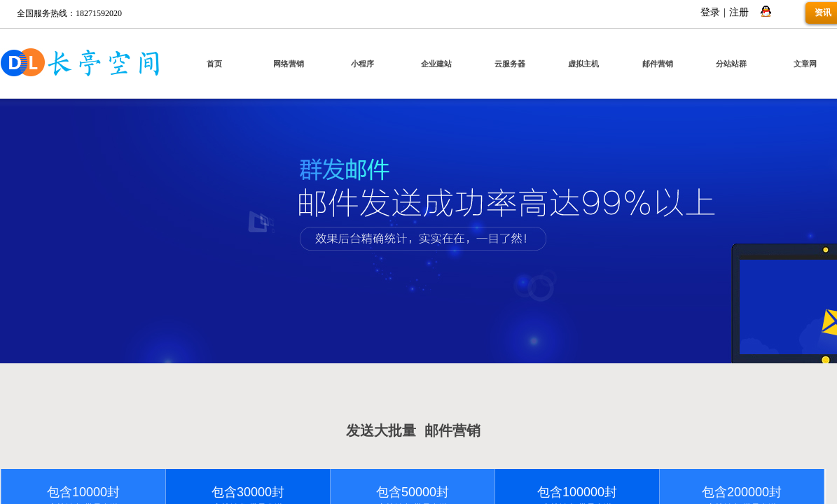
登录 (710, 12)
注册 (739, 12)
